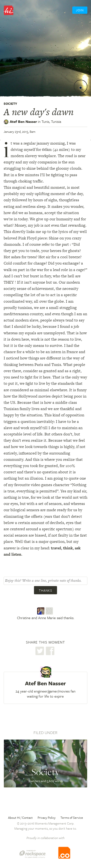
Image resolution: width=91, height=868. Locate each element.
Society (10, 104)
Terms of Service (72, 818)
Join (80, 10)
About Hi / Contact (20, 818)
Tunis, (51, 121)
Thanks (45, 590)
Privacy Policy (47, 818)
